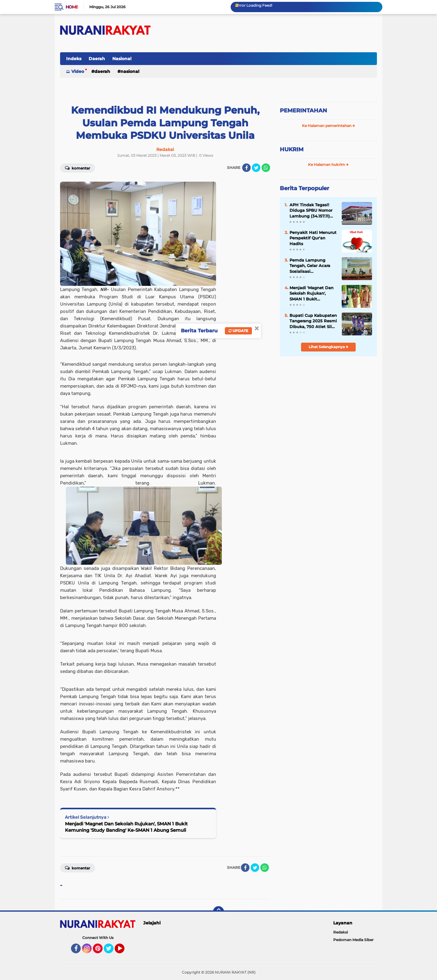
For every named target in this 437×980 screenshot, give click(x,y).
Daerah (97, 59)
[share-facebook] (246, 168)
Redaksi (340, 932)
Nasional (122, 59)
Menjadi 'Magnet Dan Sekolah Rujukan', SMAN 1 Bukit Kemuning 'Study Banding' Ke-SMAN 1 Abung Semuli (126, 827)
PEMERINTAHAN (303, 111)
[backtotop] (218, 912)
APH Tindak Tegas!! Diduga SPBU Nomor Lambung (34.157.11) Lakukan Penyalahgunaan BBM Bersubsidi (312, 211)
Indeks (74, 59)
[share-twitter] (256, 168)
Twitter (111, 951)
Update (238, 331)
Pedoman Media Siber (353, 940)
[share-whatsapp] (266, 168)
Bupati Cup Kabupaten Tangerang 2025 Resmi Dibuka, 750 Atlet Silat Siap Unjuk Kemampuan (313, 321)
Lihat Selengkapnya (329, 347)
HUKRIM (292, 149)
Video (78, 71)
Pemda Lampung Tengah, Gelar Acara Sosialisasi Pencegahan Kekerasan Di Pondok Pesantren (311, 266)
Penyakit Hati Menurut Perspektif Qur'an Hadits (313, 238)
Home (72, 7)
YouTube (124, 951)
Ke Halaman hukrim (328, 164)
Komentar (78, 168)
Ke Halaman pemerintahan (329, 126)
